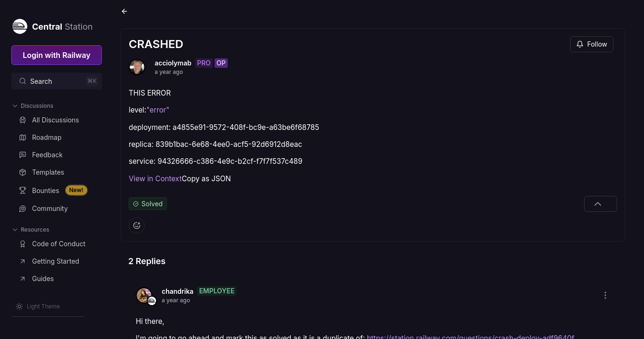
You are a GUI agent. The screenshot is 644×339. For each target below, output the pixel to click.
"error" (158, 110)
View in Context (155, 179)
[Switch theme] (38, 307)
